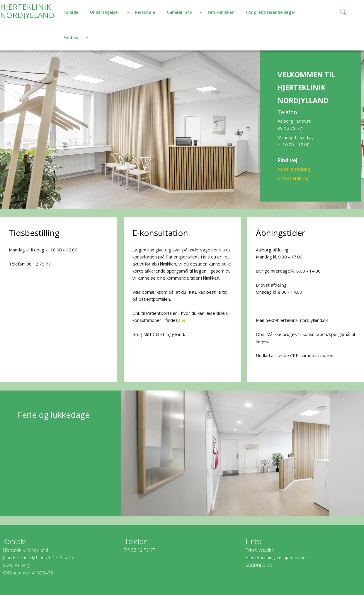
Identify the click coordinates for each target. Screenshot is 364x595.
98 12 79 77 (143, 550)
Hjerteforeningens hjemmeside (277, 557)
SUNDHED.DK (259, 565)
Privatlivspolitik (260, 550)
